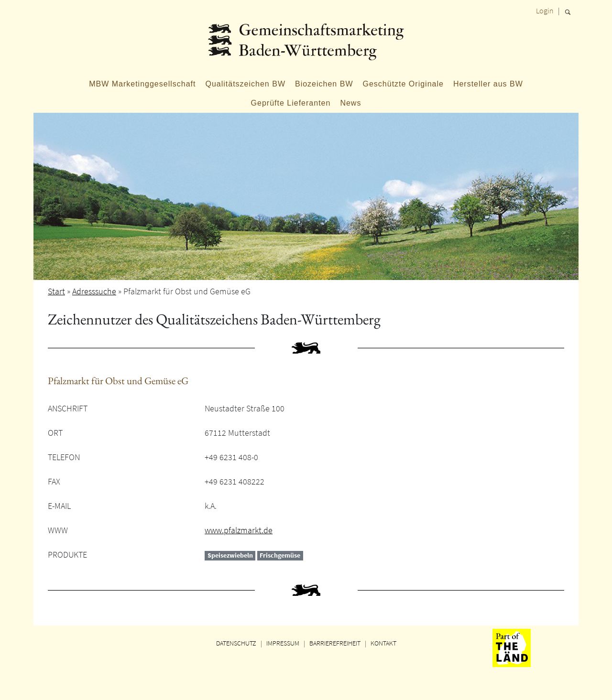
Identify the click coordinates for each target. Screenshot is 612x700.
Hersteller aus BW (488, 84)
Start (56, 291)
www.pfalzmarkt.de (239, 530)
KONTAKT (383, 643)
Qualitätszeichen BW (245, 84)
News (350, 103)
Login (545, 11)
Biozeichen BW (324, 84)
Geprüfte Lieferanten (291, 103)
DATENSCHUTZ (236, 643)
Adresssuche (94, 291)
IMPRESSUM (283, 643)
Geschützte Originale (403, 84)
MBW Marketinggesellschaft (142, 84)
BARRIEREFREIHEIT (335, 643)
